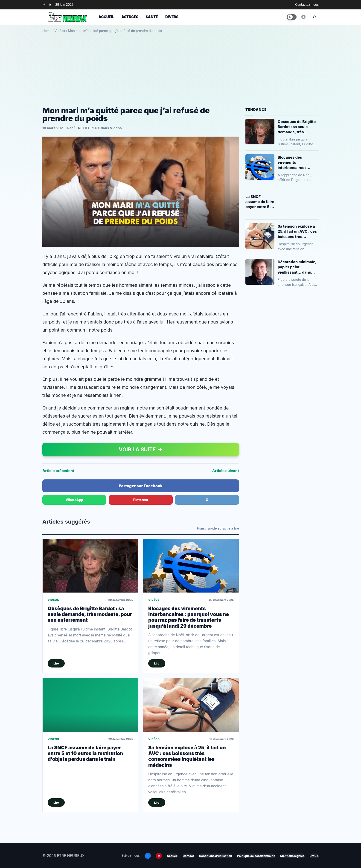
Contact (188, 856)
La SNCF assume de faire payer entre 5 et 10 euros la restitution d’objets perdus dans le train (85, 753)
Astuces (130, 17)
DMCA (314, 856)
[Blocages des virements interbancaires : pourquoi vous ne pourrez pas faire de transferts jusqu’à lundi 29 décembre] (191, 566)
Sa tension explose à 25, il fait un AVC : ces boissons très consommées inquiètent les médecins (187, 756)
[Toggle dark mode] (292, 17)
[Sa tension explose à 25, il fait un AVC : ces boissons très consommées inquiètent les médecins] (191, 705)
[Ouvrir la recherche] (314, 17)
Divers (172, 17)
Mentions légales (292, 856)
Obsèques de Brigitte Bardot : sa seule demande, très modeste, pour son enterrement (90, 614)
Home (47, 31)
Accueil (106, 17)
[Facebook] (44, 5)
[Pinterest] (50, 5)
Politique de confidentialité (256, 856)
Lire (56, 663)
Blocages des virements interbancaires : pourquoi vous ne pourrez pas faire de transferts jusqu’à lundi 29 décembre (189, 617)
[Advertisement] (180, 68)
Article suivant (226, 471)
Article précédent (58, 471)
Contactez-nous (307, 5)
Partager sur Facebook (141, 486)
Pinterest (141, 500)
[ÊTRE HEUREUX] (303, 17)
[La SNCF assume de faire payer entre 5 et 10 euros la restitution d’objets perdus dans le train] (90, 705)
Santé (152, 17)
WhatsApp (74, 500)
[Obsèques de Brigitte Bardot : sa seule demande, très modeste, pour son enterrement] (90, 566)
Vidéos (60, 31)
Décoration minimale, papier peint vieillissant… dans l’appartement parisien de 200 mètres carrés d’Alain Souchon (297, 267)
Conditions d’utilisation (215, 856)
